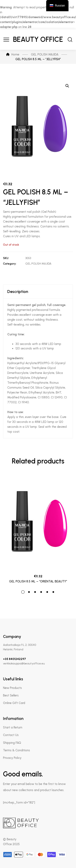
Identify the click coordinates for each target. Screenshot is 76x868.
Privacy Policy (12, 758)
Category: (10, 264)
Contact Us (11, 735)
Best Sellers (11, 695)
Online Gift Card (14, 703)
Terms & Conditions (17, 750)
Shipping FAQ (12, 743)
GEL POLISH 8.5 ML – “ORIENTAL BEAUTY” (38, 581)
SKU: (6, 258)
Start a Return (13, 727)
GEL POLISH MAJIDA (38, 264)
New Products (12, 688)
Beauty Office (38, 39)
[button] (67, 86)
